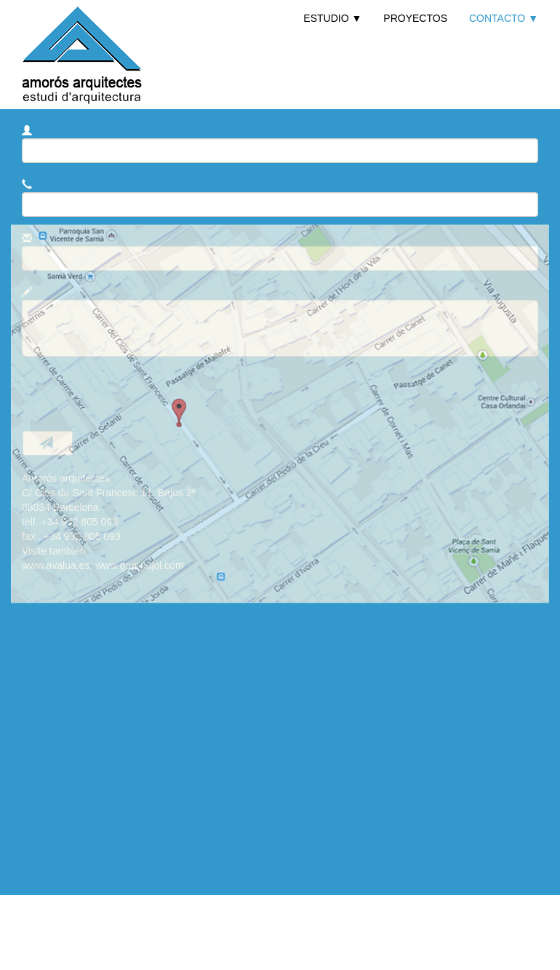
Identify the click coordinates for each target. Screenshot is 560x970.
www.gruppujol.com (139, 565)
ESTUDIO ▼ (332, 18)
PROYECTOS (415, 18)
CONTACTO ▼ (504, 18)
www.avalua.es (56, 565)
